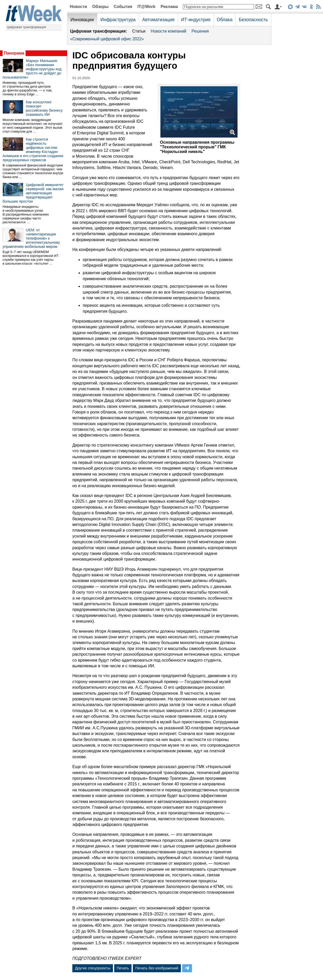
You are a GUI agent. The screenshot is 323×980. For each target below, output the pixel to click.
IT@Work (147, 7)
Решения (200, 31)
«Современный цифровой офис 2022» (107, 39)
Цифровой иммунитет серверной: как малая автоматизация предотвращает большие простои (33, 193)
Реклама (169, 7)
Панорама (14, 53)
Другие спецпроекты (93, 968)
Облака (225, 20)
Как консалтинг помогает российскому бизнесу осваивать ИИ (44, 108)
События (123, 7)
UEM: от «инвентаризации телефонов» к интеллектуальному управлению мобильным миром (31, 238)
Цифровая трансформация (26, 27)
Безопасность (253, 20)
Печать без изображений (157, 968)
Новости (78, 7)
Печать (123, 968)
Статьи (139, 31)
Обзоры (100, 7)
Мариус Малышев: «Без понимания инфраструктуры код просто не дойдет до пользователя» (32, 69)
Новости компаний (168, 31)
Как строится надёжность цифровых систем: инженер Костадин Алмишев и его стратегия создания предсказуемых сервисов (33, 150)
